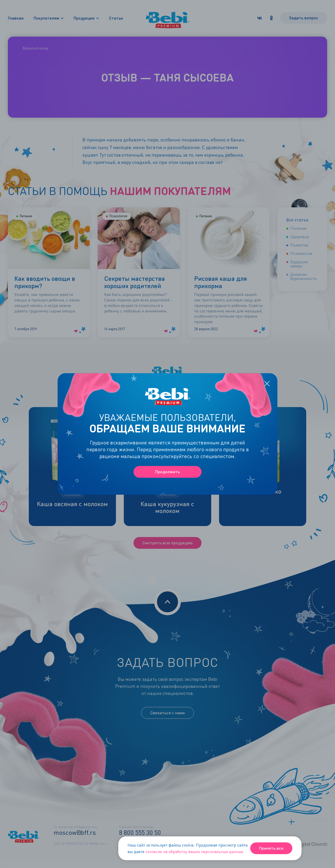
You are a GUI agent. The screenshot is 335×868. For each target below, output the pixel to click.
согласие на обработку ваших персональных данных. (195, 851)
